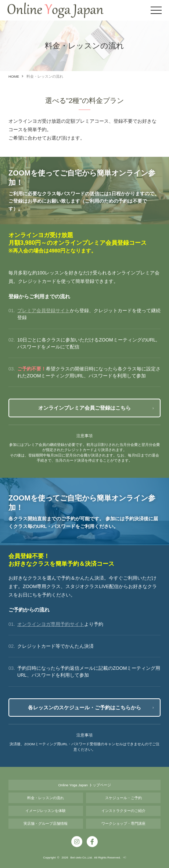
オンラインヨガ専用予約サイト (51, 624)
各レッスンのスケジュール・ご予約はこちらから (84, 708)
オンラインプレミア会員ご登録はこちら (84, 408)
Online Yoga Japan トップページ (84, 785)
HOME (14, 76)
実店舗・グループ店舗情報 (46, 823)
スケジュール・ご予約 (123, 798)
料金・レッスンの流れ (46, 798)
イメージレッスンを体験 (46, 811)
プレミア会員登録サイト (44, 311)
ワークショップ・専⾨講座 (123, 823)
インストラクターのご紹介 (123, 811)
